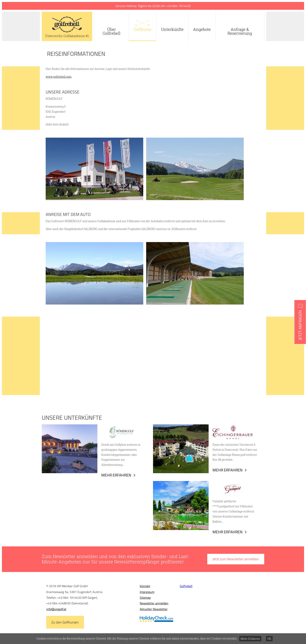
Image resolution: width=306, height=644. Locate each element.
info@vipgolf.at (56, 609)
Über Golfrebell (112, 31)
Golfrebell (186, 586)
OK (269, 639)
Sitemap (145, 598)
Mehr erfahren (116, 475)
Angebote (202, 29)
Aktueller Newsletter (154, 609)
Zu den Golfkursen (65, 622)
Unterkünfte (172, 29)
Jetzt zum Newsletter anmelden (236, 559)
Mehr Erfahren (250, 639)
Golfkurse (143, 29)
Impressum (147, 592)
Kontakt (145, 586)
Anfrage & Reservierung (240, 31)
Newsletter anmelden (154, 603)
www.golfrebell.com (59, 77)
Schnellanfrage (300, 322)
